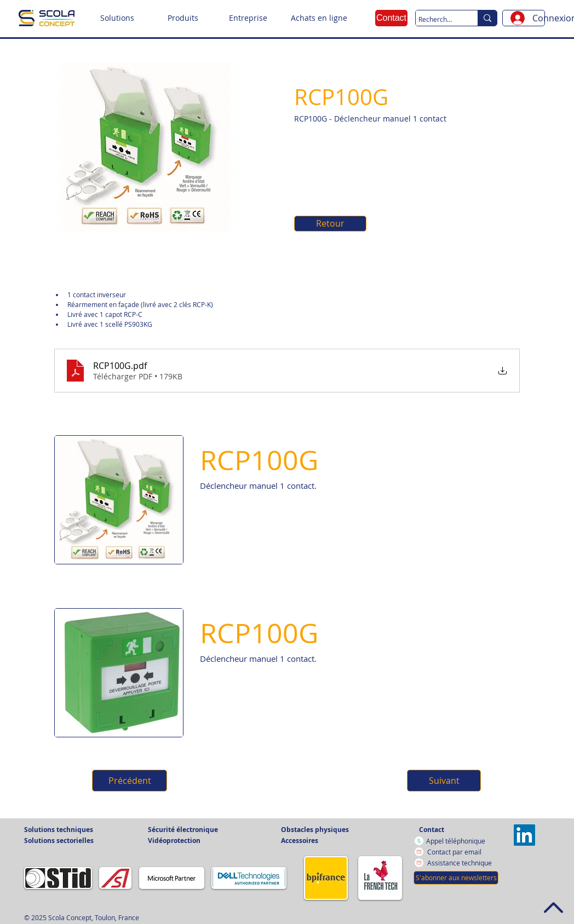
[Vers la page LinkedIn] (524, 835)
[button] (117, 18)
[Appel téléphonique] (461, 841)
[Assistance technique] (461, 863)
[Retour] (330, 224)
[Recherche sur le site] (437, 19)
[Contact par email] (461, 852)
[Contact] (391, 18)
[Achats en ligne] (319, 18)
